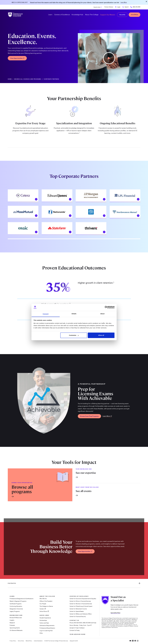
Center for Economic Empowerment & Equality (83, 599)
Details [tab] (74, 314)
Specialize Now (115, 613)
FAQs (41, 633)
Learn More (124, 2)
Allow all (101, 335)
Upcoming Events (15, 628)
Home (10, 79)
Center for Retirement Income (78, 609)
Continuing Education (16, 606)
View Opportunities (17, 58)
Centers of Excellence (79, 596)
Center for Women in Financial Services (81, 604)
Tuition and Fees (44, 623)
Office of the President (46, 601)
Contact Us (74, 620)
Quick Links (97, 7)
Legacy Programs (15, 611)
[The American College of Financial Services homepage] (15, 15)
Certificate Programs (16, 604)
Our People (43, 604)
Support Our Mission (108, 15)
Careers (42, 609)
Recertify (122, 15)
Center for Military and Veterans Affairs (81, 614)
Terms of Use (21, 641)
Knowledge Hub (16, 615)
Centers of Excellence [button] (62, 15)
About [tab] (102, 314)
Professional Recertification (47, 628)
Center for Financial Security (78, 616)
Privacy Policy (13, 641)
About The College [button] (92, 15)
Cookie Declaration (38, 641)
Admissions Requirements (47, 625)
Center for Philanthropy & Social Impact (81, 606)
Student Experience (45, 618)
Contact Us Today (75, 630)
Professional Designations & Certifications (21, 599)
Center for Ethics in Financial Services (80, 601)
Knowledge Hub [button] (77, 15)
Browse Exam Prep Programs (89, 416)
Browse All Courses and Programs (28, 79)
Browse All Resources (16, 618)
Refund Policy (29, 641)
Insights (12, 620)
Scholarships (43, 620)
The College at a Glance (46, 606)
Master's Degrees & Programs (18, 601)
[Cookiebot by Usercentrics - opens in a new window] (106, 307)
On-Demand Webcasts (16, 630)
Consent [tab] (46, 314)
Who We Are (43, 599)
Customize (74, 335)
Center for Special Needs (77, 611)
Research (12, 623)
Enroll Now (135, 15)
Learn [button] (50, 15)
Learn (12, 596)
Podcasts (12, 625)
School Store (43, 611)
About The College (47, 596)
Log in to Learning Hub (46, 631)
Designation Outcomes (16, 609)
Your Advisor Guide (78, 634)
